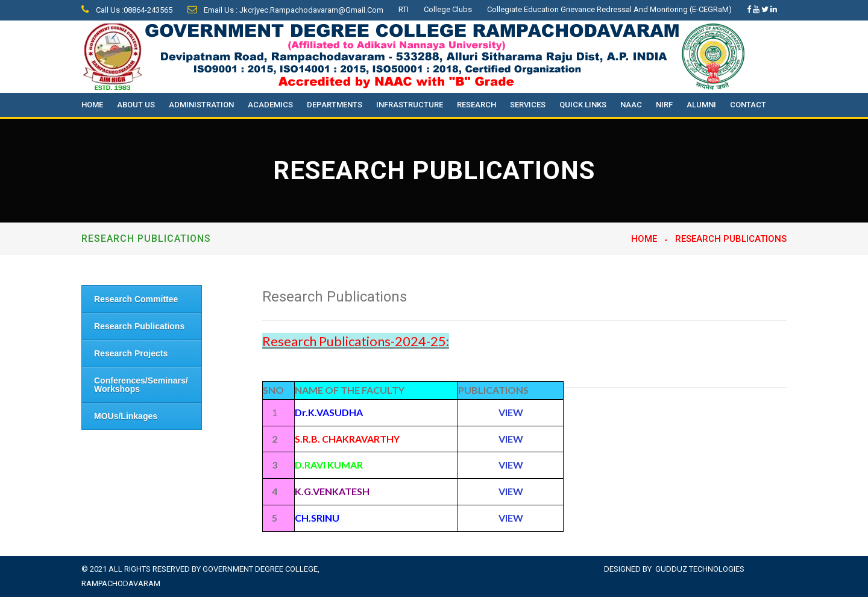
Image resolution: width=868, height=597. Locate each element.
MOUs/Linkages (126, 416)
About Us (136, 105)
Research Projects (131, 353)
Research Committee (136, 299)
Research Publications (139, 326)
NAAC (631, 105)
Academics (270, 105)
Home (92, 105)
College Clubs (448, 9)
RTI (404, 9)
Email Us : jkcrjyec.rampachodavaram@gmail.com (285, 10)
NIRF (664, 105)
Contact (748, 105)
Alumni (701, 105)
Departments (335, 105)
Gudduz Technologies (700, 569)
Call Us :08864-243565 (127, 10)
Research (476, 105)
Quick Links (583, 105)
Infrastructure (410, 105)
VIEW (511, 518)
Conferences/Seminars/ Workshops (141, 385)
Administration (201, 105)
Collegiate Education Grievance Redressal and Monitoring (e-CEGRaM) (609, 9)
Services (528, 105)
